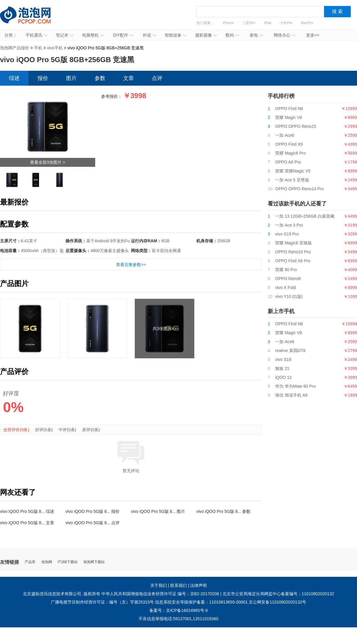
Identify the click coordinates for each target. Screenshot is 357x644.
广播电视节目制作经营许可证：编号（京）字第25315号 (102, 602)
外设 (149, 35)
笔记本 (65, 35)
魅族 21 (282, 368)
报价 (43, 78)
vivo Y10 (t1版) (289, 296)
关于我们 (159, 585)
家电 (256, 35)
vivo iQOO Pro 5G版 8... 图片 (158, 511)
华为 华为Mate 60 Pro (295, 386)
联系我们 (178, 585)
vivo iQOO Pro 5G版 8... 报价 (93, 511)
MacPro (307, 23)
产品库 (30, 562)
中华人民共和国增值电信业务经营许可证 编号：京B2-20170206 (160, 594)
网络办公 (285, 35)
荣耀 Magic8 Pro (291, 153)
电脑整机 (93, 35)
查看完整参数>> (131, 265)
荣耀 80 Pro (286, 270)
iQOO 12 (283, 377)
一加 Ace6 (285, 135)
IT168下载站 (68, 562)
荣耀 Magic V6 (289, 117)
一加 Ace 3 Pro (289, 225)
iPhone (228, 23)
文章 (129, 78)
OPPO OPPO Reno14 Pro (299, 189)
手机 (38, 48)
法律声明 (198, 585)
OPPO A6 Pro (288, 162)
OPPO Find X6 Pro (293, 261)
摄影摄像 (206, 35)
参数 (100, 78)
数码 (232, 35)
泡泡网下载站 (94, 562)
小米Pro (286, 23)
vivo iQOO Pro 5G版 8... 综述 (27, 511)
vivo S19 (283, 359)
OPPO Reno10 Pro (293, 252)
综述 (14, 78)
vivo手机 (55, 48)
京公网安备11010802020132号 (277, 602)
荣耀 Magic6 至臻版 (293, 243)
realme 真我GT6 (290, 351)
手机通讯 (36, 35)
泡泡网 (47, 562)
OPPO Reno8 (288, 279)
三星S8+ (249, 23)
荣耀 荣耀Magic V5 (293, 171)
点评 (157, 78)
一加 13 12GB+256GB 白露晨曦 (305, 216)
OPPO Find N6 (289, 109)
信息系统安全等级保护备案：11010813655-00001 (201, 602)
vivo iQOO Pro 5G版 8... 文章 (27, 523)
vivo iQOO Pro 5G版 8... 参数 (223, 511)
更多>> (313, 35)
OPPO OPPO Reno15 (296, 126)
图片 (71, 78)
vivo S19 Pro (287, 234)
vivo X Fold (285, 288)
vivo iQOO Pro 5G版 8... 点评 (93, 523)
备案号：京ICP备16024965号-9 (178, 610)
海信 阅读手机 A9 (291, 395)
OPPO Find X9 (289, 144)
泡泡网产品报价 (31, 19)
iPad (268, 23)
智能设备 (176, 35)
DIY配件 (123, 35)
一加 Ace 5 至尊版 (292, 180)
